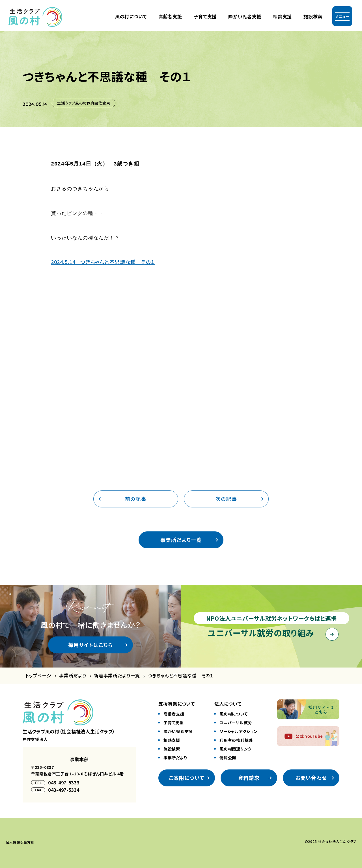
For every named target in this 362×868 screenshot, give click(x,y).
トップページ (38, 673)
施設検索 (313, 16)
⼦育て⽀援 (205, 16)
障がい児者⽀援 (245, 16)
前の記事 (136, 496)
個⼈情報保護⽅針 (20, 840)
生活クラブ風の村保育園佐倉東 (84, 103)
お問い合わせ (311, 775)
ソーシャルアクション (238, 729)
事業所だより (73, 673)
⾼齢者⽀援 (170, 16)
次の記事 (226, 496)
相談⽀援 (172, 738)
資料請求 (249, 775)
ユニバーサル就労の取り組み (261, 630)
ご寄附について (187, 775)
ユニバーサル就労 (236, 720)
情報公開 (228, 755)
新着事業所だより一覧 (117, 673)
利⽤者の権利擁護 (236, 738)
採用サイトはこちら (91, 642)
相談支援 (282, 16)
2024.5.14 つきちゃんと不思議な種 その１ (103, 259)
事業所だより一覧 (181, 537)
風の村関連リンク (236, 746)
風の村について (131, 16)
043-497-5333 (64, 780)
